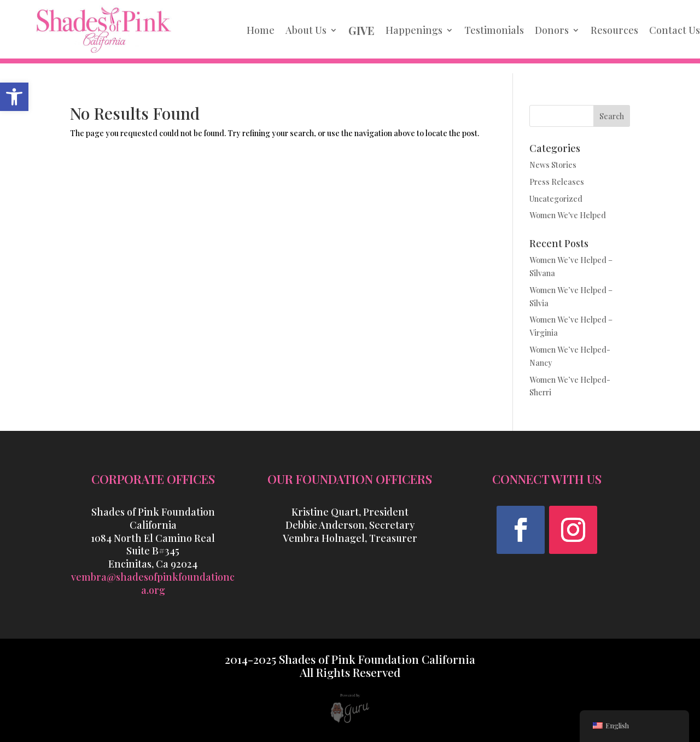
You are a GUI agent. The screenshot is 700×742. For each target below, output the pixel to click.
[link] (14, 97)
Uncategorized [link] (556, 199)
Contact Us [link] (675, 30)
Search (612, 116)
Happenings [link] (414, 30)
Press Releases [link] (557, 182)
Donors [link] (552, 30)
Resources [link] (614, 30)
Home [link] (261, 30)
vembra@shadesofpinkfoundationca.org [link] (153, 583)
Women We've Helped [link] (568, 215)
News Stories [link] (553, 165)
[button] (521, 530)
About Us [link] (306, 30)
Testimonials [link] (494, 30)
